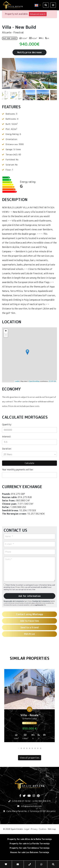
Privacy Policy (20, 587)
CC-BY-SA (52, 381)
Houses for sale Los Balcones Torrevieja (30, 852)
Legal (27, 829)
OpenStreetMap (34, 381)
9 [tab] (41, 748)
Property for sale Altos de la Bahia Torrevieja (29, 839)
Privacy (34, 829)
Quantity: (7, 425)
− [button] (6, 335)
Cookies (43, 829)
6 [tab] (32, 748)
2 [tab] (21, 748)
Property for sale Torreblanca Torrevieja (29, 848)
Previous (6, 73)
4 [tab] (27, 748)
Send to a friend (29, 627)
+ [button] (6, 331)
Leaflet (17, 381)
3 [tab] (24, 748)
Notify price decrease (29, 52)
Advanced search (38, 14)
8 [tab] (38, 748)
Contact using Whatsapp (30, 614)
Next (53, 73)
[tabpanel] (29, 707)
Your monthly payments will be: (18, 470)
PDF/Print (29, 634)
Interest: (7, 437)
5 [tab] (30, 748)
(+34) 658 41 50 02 (21, 801)
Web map (52, 829)
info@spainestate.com (31, 806)
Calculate (29, 463)
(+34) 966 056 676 (42, 801)
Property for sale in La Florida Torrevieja (30, 843)
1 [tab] (19, 748)
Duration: (7, 449)
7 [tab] (35, 748)
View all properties (30, 758)
